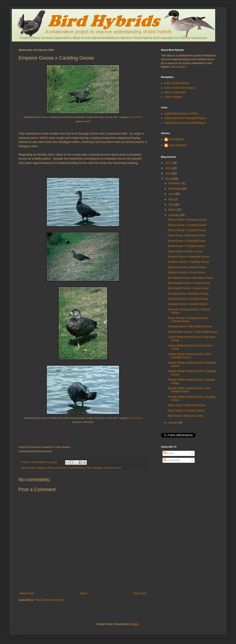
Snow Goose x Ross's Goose (185, 251)
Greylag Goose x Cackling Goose (188, 299)
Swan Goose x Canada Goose (186, 411)
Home (84, 593)
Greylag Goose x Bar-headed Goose (190, 326)
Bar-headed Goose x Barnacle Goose (190, 278)
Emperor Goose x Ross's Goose (187, 267)
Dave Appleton (178, 145)
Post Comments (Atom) (49, 600)
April (171, 205)
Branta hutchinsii (57, 468)
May (171, 199)
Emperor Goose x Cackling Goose (188, 262)
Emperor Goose (112, 468)
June (172, 194)
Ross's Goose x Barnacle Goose (187, 220)
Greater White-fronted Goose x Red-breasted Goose (190, 356)
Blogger (134, 624)
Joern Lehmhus (135, 117)
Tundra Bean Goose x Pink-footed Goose (193, 332)
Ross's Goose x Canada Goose (187, 230)
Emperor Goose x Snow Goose (186, 272)
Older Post (140, 593)
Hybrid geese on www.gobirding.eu (185, 118)
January (174, 423)
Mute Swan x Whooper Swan (185, 416)
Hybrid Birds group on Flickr (181, 114)
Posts (169, 453)
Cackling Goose (76, 468)
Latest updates (173, 97)
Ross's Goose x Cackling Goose (187, 225)
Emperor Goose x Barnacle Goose (188, 257)
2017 (169, 163)
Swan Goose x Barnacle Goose (187, 405)
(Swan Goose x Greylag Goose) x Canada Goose (188, 320)
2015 (169, 174)
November (175, 189)
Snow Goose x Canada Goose (186, 246)
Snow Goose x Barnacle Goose (187, 235)
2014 (169, 179)
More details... (180, 67)
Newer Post (27, 593)
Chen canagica (94, 468)
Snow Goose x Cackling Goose (186, 241)
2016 (169, 168)
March (173, 210)
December (175, 183)
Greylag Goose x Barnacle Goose (188, 294)
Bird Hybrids (176, 139)
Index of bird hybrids (177, 83)
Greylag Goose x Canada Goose (187, 304)
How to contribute (175, 92)
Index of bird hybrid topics (180, 88)
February (174, 215)
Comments (172, 460)
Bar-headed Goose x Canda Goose (189, 283)
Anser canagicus (38, 468)
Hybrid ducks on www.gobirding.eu (185, 123)
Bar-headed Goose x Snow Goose (188, 288)
